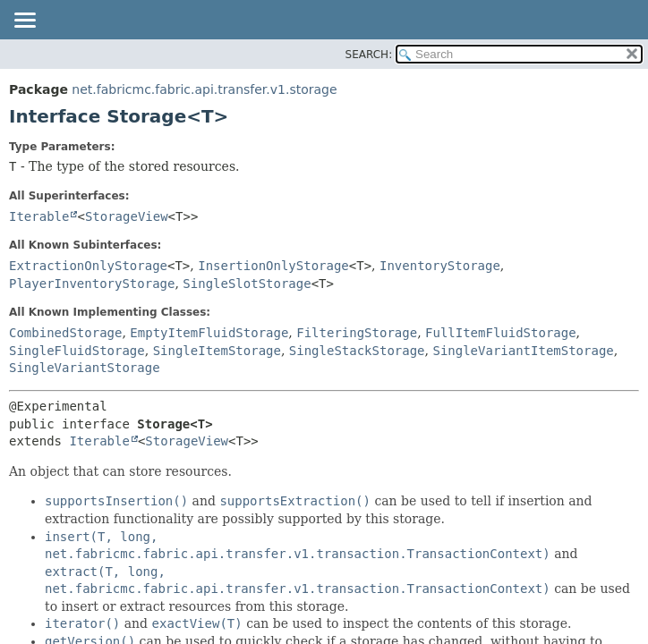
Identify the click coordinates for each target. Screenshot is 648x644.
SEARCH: (369, 55)
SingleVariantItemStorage (523, 351)
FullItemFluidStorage (501, 333)
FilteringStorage (357, 333)
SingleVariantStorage (85, 368)
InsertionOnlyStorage (273, 266)
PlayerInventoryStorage (92, 284)
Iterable (39, 216)
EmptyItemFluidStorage (209, 333)
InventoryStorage (440, 266)
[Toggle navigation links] (24, 21)
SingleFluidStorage (77, 351)
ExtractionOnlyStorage (88, 266)
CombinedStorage (65, 333)
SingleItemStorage (217, 351)
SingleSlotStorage (247, 284)
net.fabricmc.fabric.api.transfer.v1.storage (204, 89)
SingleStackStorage (357, 351)
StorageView (127, 216)
